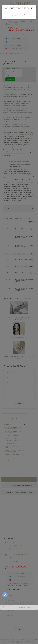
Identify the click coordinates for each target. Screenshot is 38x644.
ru (19, 15)
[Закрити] (34, 7)
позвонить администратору (21, 607)
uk (14, 15)
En (24, 15)
